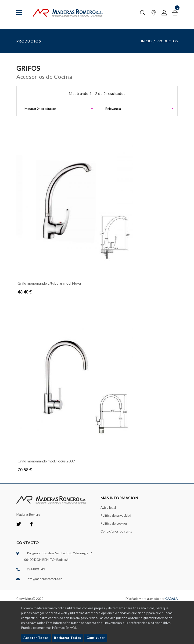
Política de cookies (114, 523)
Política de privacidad (116, 515)
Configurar (96, 638)
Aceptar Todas (36, 638)
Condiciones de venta (116, 531)
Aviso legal (108, 507)
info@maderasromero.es (45, 579)
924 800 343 (36, 569)
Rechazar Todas (68, 638)
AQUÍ (74, 628)
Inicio (146, 41)
